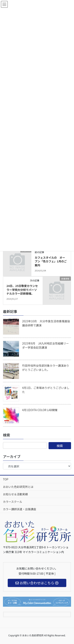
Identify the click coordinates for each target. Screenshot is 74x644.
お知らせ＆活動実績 (15, 494)
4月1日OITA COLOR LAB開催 (40, 410)
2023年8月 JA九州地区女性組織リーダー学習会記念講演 (45, 345)
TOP (6, 479)
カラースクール (13, 502)
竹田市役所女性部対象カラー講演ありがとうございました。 (46, 368)
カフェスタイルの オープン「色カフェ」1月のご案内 (51, 261)
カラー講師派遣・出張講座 (20, 509)
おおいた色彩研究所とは (18, 487)
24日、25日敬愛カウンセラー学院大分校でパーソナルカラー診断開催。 (22, 290)
